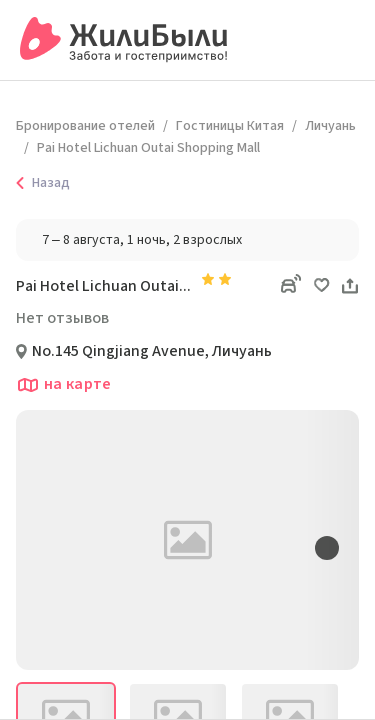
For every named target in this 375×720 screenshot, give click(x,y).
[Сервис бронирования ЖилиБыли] (124, 40)
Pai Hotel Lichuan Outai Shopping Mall (148, 148)
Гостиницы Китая (230, 126)
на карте (64, 385)
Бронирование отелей (85, 126)
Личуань (330, 126)
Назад (39, 183)
